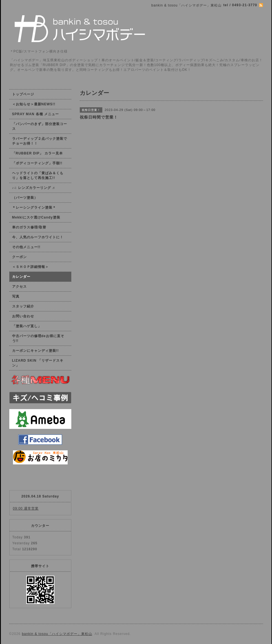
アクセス (19, 287)
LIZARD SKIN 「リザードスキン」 (38, 363)
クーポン (19, 257)
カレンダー (21, 277)
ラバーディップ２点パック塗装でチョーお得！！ (40, 141)
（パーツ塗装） (25, 198)
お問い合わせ (23, 316)
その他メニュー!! (26, 247)
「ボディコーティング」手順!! (37, 163)
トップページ (23, 94)
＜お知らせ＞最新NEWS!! (34, 104)
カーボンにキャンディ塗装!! (36, 351)
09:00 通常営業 (26, 508)
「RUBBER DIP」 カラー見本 (37, 153)
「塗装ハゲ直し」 (27, 326)
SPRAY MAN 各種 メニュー (36, 114)
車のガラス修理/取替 (29, 227)
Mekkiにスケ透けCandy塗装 (36, 217)
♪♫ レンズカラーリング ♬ (34, 188)
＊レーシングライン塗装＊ (34, 208)
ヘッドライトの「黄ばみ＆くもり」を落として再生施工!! (38, 175)
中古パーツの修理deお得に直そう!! (38, 338)
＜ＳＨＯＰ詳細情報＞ (30, 267)
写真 (16, 296)
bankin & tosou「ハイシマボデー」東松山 (57, 634)
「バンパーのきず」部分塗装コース (40, 126)
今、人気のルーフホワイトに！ (38, 237)
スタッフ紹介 (23, 306)
